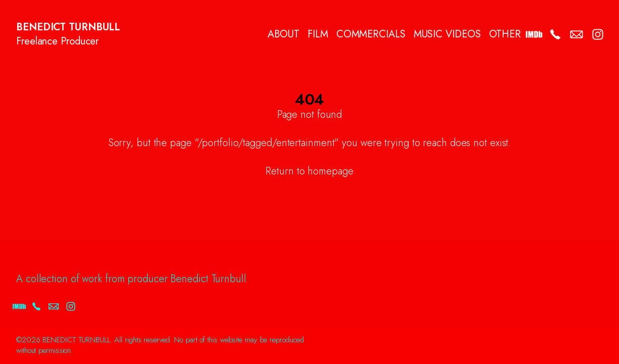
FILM (318, 34)
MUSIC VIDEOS (447, 34)
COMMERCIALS (371, 34)
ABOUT (284, 34)
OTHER (505, 34)
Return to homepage (309, 171)
